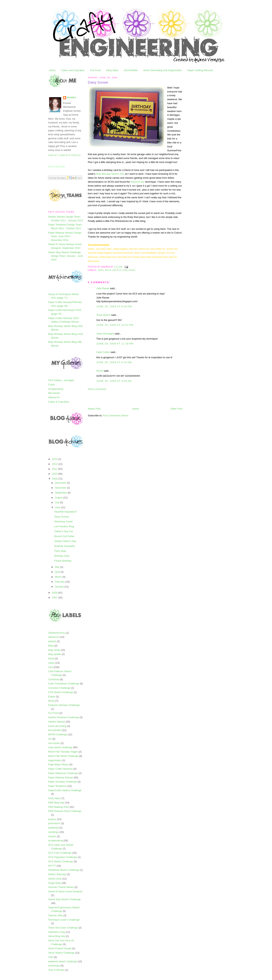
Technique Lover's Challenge (64, 920)
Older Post (177, 409)
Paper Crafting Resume (200, 70)
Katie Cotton (103, 352)
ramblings (53, 832)
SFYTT (52, 866)
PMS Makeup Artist (59, 807)
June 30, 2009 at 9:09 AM (114, 381)
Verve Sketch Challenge (61, 953)
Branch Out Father (64, 536)
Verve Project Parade (60, 948)
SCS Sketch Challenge (61, 861)
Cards (51, 385)
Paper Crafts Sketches (60, 769)
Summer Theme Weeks (61, 887)
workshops (54, 966)
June (58, 507)
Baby (51, 646)
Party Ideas (112, 70)
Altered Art (54, 397)
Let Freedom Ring (64, 526)
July (58, 502)
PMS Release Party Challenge (65, 811)
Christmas (54, 679)
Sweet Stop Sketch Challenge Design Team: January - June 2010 (66, 256)
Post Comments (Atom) (116, 415)
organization (55, 760)
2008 (55, 593)
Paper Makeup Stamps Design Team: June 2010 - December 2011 (65, 236)
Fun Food (95, 70)
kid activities (55, 730)
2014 (55, 459)
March (59, 577)
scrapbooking (55, 840)
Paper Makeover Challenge (63, 773)
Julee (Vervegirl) (105, 334)
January (60, 587)
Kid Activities (131, 70)
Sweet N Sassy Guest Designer (65, 891)
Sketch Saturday (57, 874)
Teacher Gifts (55, 915)
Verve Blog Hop (57, 936)
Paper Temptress (57, 786)
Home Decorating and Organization (163, 70)
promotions (54, 823)
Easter (52, 697)
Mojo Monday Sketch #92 (110, 174)
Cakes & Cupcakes (59, 402)
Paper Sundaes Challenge (63, 782)
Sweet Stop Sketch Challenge (64, 899)
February (60, 582)
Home (52, 70)
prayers (52, 819)
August (59, 498)
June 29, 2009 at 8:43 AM (114, 362)
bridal (51, 658)
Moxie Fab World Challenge (63, 756)
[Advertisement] (132, 399)
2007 (55, 598)
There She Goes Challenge (63, 928)
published (53, 828)
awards (52, 641)
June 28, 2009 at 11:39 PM (115, 344)
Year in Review (56, 970)
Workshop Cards (63, 522)
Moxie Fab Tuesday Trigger (63, 752)
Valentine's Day (57, 932)
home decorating (57, 726)
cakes (51, 663)
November (61, 488)
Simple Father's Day (65, 541)
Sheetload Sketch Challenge (64, 870)
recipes (52, 836)
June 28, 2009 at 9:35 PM (114, 306)
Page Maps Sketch (58, 764)
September (61, 493)
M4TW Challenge (58, 734)
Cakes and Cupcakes (73, 70)
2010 (55, 474)
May (58, 567)
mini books (54, 743)
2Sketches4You (57, 633)
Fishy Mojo (60, 551)
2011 (55, 469)
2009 (55, 479)
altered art (54, 637)
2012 (55, 464)
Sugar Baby (55, 883)
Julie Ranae (103, 288)
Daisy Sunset (61, 517)
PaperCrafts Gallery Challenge (65, 790)
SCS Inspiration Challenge (63, 857)
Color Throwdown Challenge (64, 684)
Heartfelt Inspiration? (66, 512)
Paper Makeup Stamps (61, 777)
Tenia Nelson (103, 315)
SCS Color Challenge (60, 853)
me (50, 739)
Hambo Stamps (57, 722)
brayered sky (138, 182)
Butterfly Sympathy (65, 546)
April (58, 572)
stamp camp (55, 879)
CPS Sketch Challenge (61, 692)
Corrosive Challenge (59, 688)
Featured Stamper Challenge (64, 705)
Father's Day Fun (64, 531)
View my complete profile (65, 155)
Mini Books (54, 393)
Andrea (71, 98)
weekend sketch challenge (63, 961)
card (51, 667)
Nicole (100, 371)
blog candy (54, 650)
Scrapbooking (56, 389)
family (51, 701)
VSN (51, 957)
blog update (55, 654)
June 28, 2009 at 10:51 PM (115, 325)
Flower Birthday (63, 561)
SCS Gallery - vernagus (61, 380)
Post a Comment (97, 389)
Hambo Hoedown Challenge (64, 717)
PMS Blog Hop (56, 803)
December (61, 483)
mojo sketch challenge (60, 747)
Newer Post (94, 409)
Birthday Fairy (62, 556)
